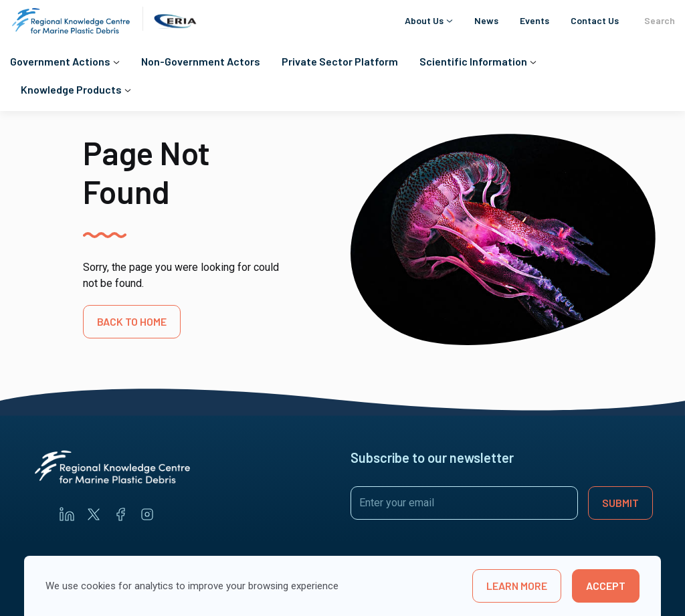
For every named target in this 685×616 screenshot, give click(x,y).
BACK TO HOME (132, 321)
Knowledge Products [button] (71, 89)
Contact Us (595, 20)
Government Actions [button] (60, 61)
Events (534, 20)
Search (658, 21)
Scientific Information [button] (473, 61)
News (486, 20)
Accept (606, 586)
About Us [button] (424, 20)
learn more (517, 586)
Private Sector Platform (340, 61)
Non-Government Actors (201, 61)
